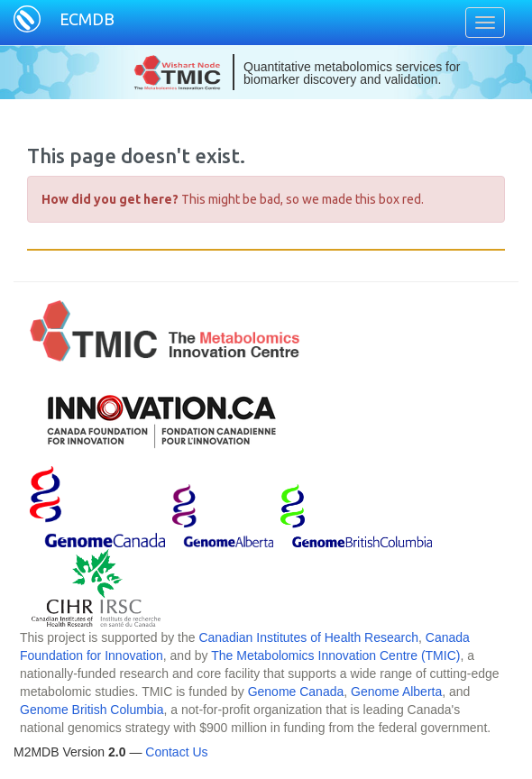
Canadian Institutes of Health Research (308, 637)
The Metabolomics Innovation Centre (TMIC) (335, 655)
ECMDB (87, 19)
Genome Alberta (396, 692)
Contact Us (176, 752)
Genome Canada (296, 692)
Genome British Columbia (92, 710)
